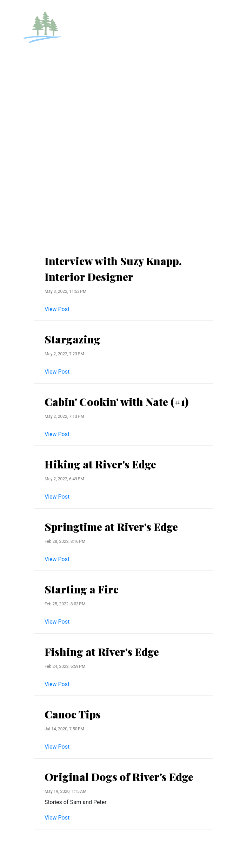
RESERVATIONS (188, 15)
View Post (57, 309)
